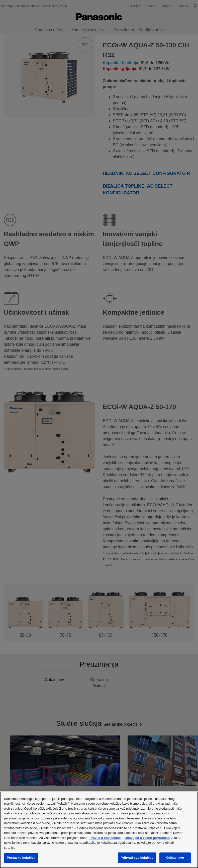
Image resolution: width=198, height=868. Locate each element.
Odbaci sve (175, 858)
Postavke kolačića (21, 858)
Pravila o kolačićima (105, 838)
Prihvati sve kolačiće (137, 858)
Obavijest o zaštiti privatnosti (147, 838)
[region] (99, 830)
